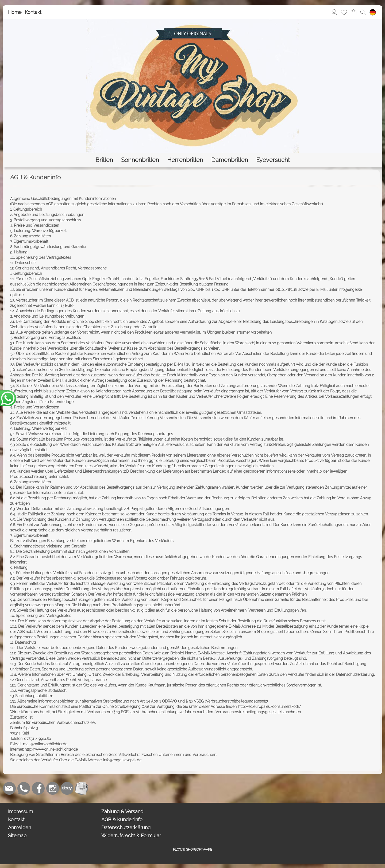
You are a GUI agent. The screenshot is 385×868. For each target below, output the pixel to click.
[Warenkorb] (353, 12)
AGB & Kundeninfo (122, 819)
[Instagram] (53, 788)
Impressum (20, 811)
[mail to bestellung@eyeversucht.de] (9, 788)
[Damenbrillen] (230, 160)
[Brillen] (104, 160)
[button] (363, 12)
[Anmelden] (334, 12)
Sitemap (17, 836)
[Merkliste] (344, 12)
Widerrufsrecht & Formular (131, 836)
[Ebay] (67, 788)
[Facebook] (38, 788)
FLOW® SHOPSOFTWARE (192, 850)
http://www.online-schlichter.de (51, 749)
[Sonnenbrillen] (140, 160)
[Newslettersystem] (82, 788)
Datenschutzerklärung (126, 828)
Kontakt (33, 12)
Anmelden (20, 828)
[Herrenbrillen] (185, 160)
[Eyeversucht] (273, 160)
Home (15, 12)
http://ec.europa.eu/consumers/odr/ (270, 707)
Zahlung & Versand (122, 811)
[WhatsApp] (24, 788)
